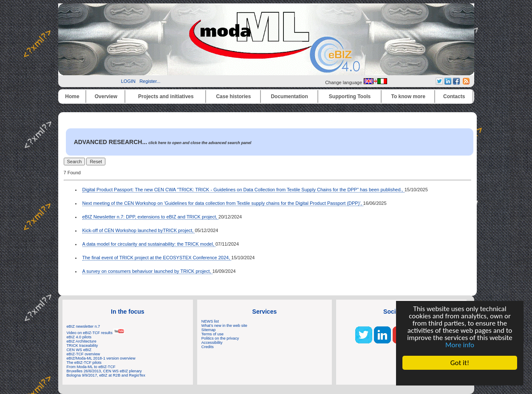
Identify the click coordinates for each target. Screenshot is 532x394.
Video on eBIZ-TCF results (96, 333)
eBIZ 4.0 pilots (79, 337)
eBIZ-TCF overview (83, 354)
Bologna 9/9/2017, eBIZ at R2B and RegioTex (106, 375)
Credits (208, 347)
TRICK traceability (82, 346)
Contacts (454, 96)
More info (460, 345)
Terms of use (212, 334)
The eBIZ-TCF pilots (84, 363)
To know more (408, 96)
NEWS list (210, 321)
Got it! (460, 363)
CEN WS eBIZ (79, 350)
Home (72, 96)
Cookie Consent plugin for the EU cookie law (460, 377)
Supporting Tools (350, 96)
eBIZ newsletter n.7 (83, 326)
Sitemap (209, 330)
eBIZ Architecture (82, 341)
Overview (106, 96)
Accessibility (212, 343)
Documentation (289, 96)
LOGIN (128, 81)
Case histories (233, 96)
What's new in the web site (224, 326)
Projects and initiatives (166, 96)
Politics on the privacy (220, 338)
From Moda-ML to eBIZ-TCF (91, 367)
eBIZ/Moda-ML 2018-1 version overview (101, 358)
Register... (150, 81)
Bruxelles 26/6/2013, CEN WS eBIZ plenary (104, 371)
